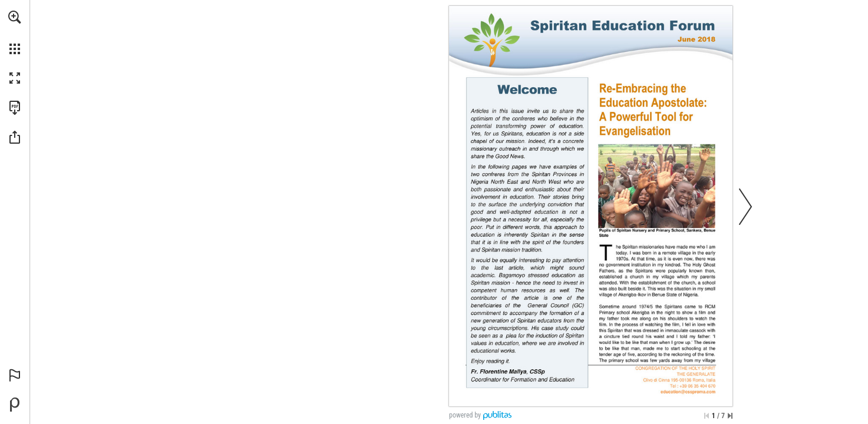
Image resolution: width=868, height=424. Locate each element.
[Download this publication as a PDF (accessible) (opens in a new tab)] (15, 108)
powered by (465, 415)
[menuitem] (15, 32)
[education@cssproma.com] (688, 392)
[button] (15, 17)
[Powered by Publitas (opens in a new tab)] (15, 405)
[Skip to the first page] (707, 416)
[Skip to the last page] (730, 416)
